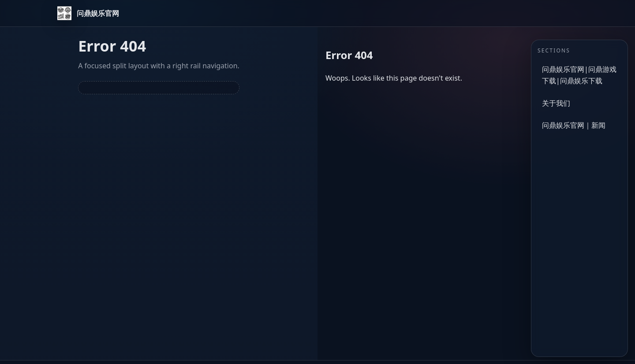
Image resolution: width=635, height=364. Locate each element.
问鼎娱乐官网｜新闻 (574, 125)
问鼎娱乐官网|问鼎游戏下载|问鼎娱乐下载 (579, 75)
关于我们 (556, 103)
